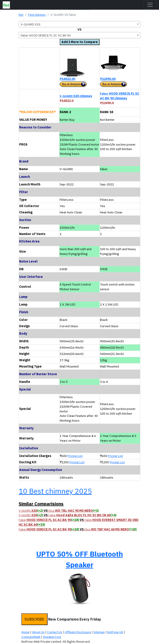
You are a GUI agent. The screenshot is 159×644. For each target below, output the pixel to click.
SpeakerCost (52, 637)
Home (25, 632)
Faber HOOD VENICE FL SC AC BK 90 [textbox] (46, 35)
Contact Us (55, 632)
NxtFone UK (115, 632)
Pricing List (75, 456)
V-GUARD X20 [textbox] (31, 24)
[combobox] (79, 24)
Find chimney (37, 15)
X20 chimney (76, 96)
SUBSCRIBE (34, 619)
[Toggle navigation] (150, 5)
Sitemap (99, 632)
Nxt (21, 15)
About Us (38, 632)
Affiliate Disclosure (78, 632)
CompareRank (31, 637)
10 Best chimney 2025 (55, 491)
